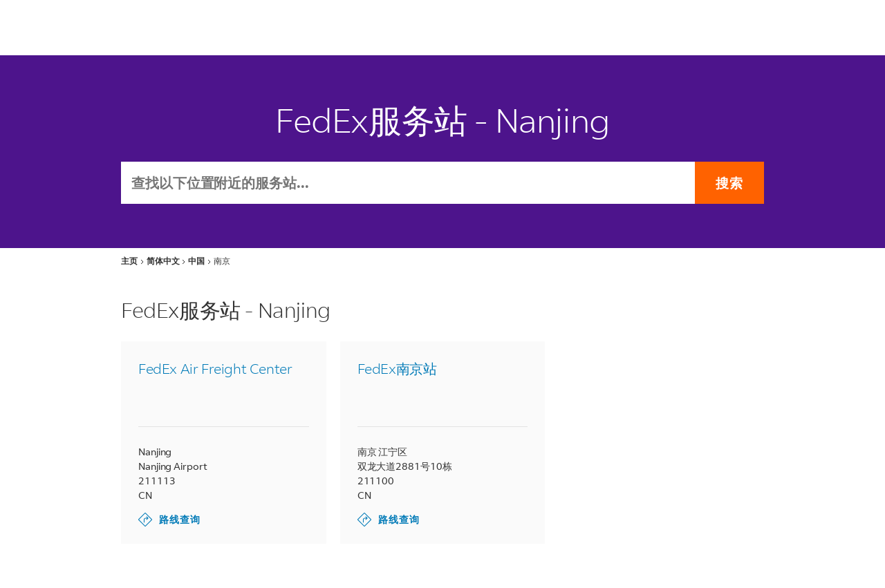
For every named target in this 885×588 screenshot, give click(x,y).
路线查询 (169, 520)
